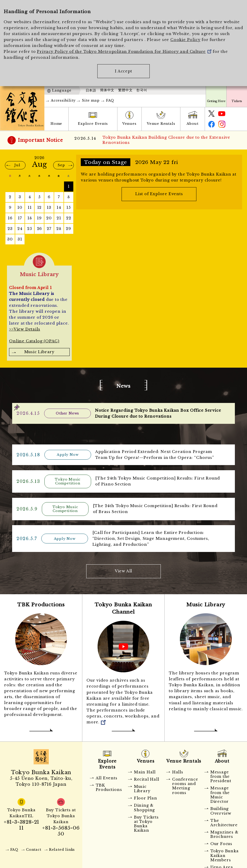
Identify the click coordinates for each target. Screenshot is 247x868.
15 (69, 208)
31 (20, 239)
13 (49, 208)
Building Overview (221, 810)
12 (39, 208)
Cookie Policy (185, 40)
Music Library (39, 352)
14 (59, 208)
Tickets (237, 101)
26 (39, 229)
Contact (34, 848)
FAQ (110, 100)
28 (59, 229)
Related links (62, 848)
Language (62, 90)
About (193, 124)
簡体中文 (107, 90)
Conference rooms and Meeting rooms (185, 784)
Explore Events (93, 124)
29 (69, 229)
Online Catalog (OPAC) (34, 341)
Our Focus (221, 842)
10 (20, 208)
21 (59, 218)
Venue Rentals (161, 124)
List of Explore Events (159, 194)
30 (10, 239)
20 (49, 218)
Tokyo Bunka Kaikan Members (225, 854)
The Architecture (224, 821)
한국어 (142, 90)
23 (10, 229)
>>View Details (25, 329)
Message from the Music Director (220, 793)
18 (30, 218)
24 (20, 229)
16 (10, 218)
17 (20, 218)
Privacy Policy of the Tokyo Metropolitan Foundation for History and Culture (124, 52)
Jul (17, 165)
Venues (129, 124)
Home (56, 124)
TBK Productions (109, 786)
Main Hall (145, 771)
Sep (61, 165)
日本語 (91, 90)
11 (30, 208)
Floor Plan (146, 797)
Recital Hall (147, 778)
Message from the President (221, 775)
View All (123, 570)
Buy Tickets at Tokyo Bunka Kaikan (146, 822)
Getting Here (216, 101)
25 (30, 229)
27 (49, 229)
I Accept (123, 71)
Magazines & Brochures (224, 833)
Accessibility (63, 100)
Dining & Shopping (144, 806)
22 (69, 218)
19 (39, 218)
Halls (178, 771)
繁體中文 (125, 90)
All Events (107, 776)
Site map (91, 100)
